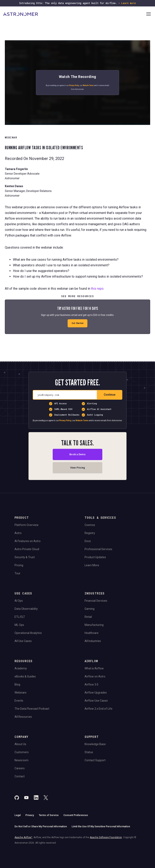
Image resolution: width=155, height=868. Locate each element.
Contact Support (95, 760)
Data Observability (26, 609)
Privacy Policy (74, 85)
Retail (88, 617)
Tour (17, 573)
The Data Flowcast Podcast (32, 709)
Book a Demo (77, 454)
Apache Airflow (23, 837)
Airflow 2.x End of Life (98, 709)
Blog (17, 684)
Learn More (92, 565)
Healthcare (92, 633)
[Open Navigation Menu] (149, 14)
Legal (18, 815)
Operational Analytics (28, 633)
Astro (18, 533)
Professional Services (98, 549)
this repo (97, 289)
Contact (20, 776)
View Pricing (78, 468)
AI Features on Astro (28, 541)
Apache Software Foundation (106, 837)
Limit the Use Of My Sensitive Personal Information (101, 827)
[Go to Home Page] (74, 14)
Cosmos (90, 525)
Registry (90, 533)
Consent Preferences (76, 815)
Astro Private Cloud (27, 549)
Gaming (90, 609)
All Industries (93, 641)
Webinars (20, 693)
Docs (88, 541)
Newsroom (21, 760)
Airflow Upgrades (96, 693)
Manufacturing (94, 625)
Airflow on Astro (95, 676)
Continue (110, 395)
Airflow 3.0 (91, 684)
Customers (22, 752)
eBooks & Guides (25, 676)
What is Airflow (94, 668)
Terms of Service (49, 815)
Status (89, 752)
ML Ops (19, 625)
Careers (20, 768)
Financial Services (96, 601)
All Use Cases (23, 641)
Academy (21, 668)
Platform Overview (27, 525)
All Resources (23, 717)
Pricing (19, 565)
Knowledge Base (95, 744)
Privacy (30, 815)
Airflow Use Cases (96, 701)
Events (19, 701)
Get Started (77, 323)
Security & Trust (25, 557)
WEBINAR (11, 137)
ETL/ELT (20, 617)
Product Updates (95, 557)
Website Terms (88, 85)
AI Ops (19, 601)
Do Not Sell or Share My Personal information (41, 827)
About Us (20, 744)
